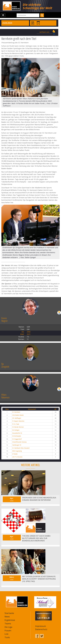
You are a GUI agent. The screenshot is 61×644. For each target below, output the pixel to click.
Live (6, 634)
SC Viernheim (16, 412)
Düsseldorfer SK (17, 433)
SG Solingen (16, 430)
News (7, 616)
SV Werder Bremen (18, 427)
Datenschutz (41, 629)
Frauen (8, 630)
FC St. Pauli (16, 424)
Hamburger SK (17, 445)
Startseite (9, 613)
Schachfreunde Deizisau (19, 442)
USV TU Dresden (17, 457)
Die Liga (8, 627)
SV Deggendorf (17, 439)
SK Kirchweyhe (17, 436)
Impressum (41, 626)
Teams (8, 623)
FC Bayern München (18, 421)
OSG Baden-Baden (18, 415)
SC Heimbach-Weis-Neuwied (21, 448)
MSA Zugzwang (17, 451)
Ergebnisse (10, 620)
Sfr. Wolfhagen (17, 418)
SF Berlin (15, 454)
